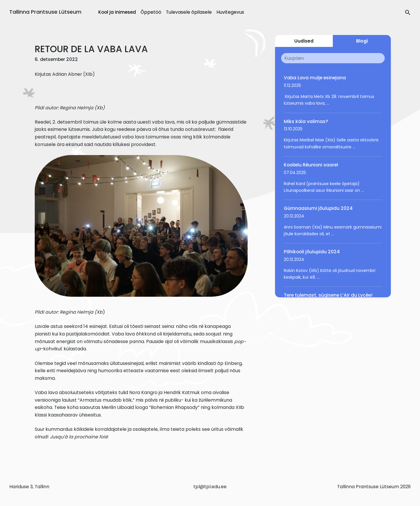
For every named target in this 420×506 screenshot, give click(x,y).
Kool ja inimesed (117, 12)
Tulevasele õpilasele (189, 12)
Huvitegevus (230, 12)
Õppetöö (151, 12)
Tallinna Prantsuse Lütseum (45, 12)
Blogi (362, 41)
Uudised (304, 41)
